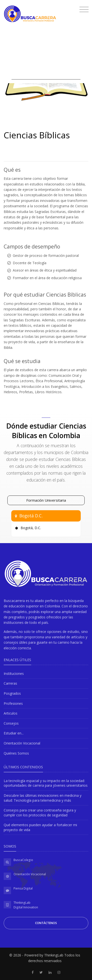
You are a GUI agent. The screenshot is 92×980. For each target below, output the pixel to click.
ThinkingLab (22, 903)
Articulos (11, 713)
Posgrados (12, 693)
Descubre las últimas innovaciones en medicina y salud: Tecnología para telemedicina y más (43, 798)
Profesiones (13, 703)
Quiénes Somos (16, 753)
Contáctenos (46, 923)
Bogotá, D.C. (31, 528)
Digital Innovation (26, 907)
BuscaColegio (23, 860)
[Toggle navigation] (83, 10)
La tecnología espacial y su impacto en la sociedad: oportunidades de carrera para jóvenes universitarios (46, 783)
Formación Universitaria (46, 500)
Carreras (10, 683)
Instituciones (14, 673)
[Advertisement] (46, 52)
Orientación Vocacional (22, 743)
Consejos (11, 723)
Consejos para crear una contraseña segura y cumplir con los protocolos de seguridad (40, 813)
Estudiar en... (14, 733)
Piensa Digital (23, 888)
